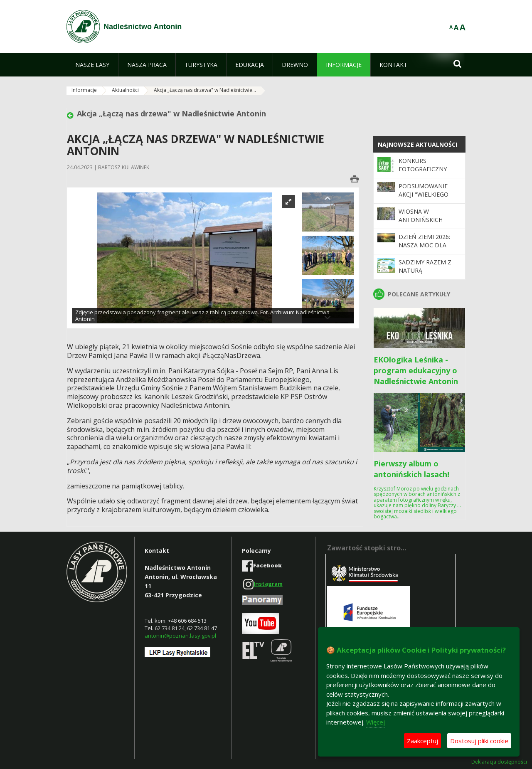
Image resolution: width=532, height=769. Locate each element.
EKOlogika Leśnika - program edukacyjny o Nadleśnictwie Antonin (416, 370)
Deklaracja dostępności (499, 762)
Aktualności (125, 90)
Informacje (84, 90)
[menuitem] (92, 65)
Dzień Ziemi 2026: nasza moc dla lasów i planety (424, 245)
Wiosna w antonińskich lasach (421, 220)
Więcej (376, 722)
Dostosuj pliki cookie (479, 741)
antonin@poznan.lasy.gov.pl (180, 636)
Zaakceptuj (422, 741)
